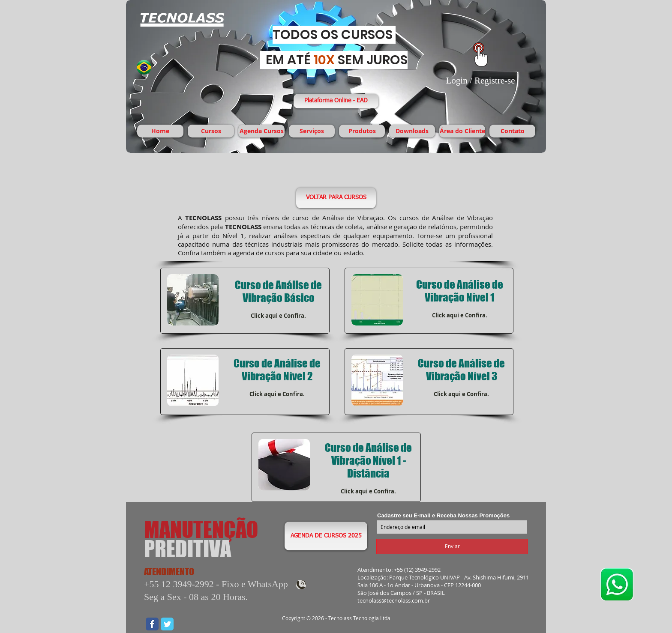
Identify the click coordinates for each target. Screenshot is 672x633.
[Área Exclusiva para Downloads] (480, 54)
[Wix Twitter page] (167, 624)
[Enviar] (452, 546)
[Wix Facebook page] (152, 624)
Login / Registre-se (481, 81)
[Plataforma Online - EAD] (336, 101)
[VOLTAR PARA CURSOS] (336, 198)
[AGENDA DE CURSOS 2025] (326, 536)
